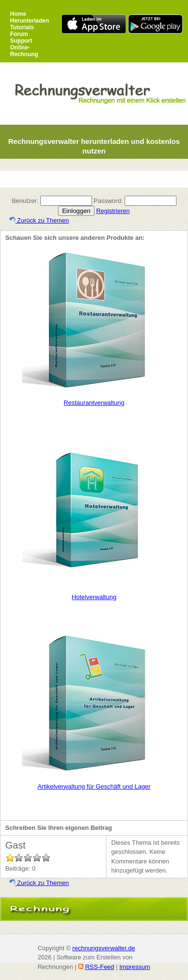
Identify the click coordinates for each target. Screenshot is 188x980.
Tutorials (22, 27)
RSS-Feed (100, 967)
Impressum (135, 967)
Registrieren (113, 211)
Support (21, 41)
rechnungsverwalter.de (104, 948)
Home (18, 14)
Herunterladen (29, 21)
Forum (19, 34)
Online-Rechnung (24, 51)
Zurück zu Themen (39, 220)
